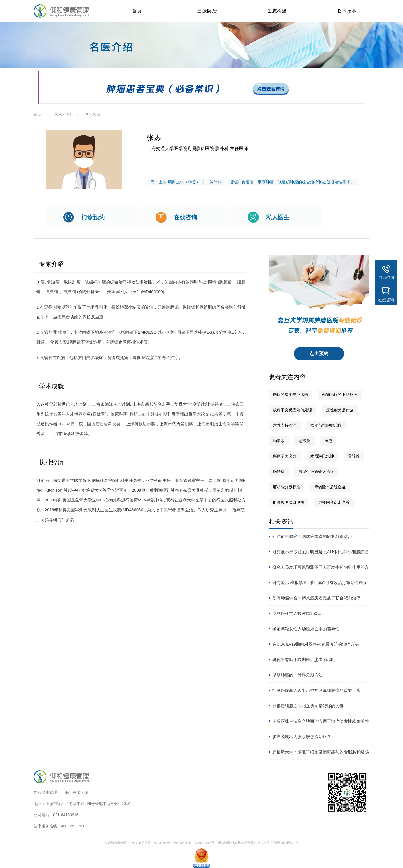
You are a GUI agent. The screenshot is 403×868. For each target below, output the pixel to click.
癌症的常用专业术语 (290, 395)
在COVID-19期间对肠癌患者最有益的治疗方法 (316, 644)
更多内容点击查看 (334, 502)
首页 (38, 115)
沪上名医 (92, 115)
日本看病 (237, 843)
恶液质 (304, 441)
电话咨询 (386, 277)
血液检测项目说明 (289, 502)
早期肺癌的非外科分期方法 (297, 675)
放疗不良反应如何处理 (292, 410)
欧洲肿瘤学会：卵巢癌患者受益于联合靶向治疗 (316, 598)
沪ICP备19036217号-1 (201, 843)
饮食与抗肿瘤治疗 (326, 425)
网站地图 (224, 843)
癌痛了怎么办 (285, 456)
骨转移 (354, 456)
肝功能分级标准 (287, 487)
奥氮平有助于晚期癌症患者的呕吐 (304, 660)
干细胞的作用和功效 (284, 843)
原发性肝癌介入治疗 (316, 472)
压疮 (328, 441)
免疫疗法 (264, 843)
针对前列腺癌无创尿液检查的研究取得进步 (312, 536)
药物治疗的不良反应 (340, 395)
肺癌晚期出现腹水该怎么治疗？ (302, 737)
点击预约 (319, 354)
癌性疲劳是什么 (340, 410)
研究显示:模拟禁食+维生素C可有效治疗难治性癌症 (320, 583)
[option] (84, 159)
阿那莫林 (250, 843)
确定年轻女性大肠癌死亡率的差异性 (306, 629)
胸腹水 (279, 441)
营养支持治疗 (285, 425)
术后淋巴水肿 (322, 456)
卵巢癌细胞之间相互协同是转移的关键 (308, 706)
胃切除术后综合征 (330, 487)
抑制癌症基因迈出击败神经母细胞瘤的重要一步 (316, 690)
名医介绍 (63, 115)
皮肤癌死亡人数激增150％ (297, 613)
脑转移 (279, 472)
